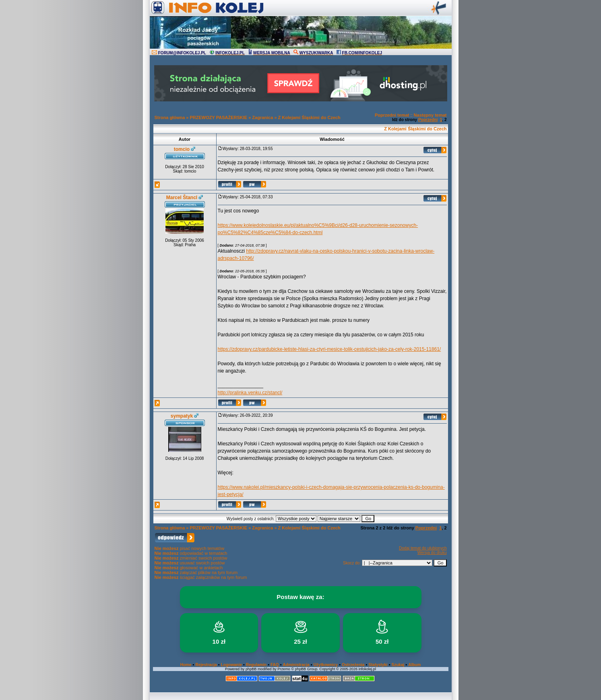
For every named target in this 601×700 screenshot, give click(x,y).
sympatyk (182, 416)
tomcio (182, 149)
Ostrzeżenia (353, 665)
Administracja (296, 665)
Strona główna (170, 117)
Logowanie (231, 665)
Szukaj (398, 665)
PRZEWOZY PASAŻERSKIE (219, 117)
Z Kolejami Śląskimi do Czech (309, 117)
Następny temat (430, 115)
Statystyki (378, 665)
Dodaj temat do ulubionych (423, 548)
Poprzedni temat (392, 115)
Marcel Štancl (182, 198)
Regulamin (256, 665)
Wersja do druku (432, 553)
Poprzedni (428, 120)
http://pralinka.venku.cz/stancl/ (250, 393)
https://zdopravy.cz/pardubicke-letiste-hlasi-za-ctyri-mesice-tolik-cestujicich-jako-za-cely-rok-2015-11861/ (329, 349)
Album (414, 665)
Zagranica (262, 117)
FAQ (275, 665)
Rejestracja (206, 665)
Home (186, 665)
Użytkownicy (326, 665)
